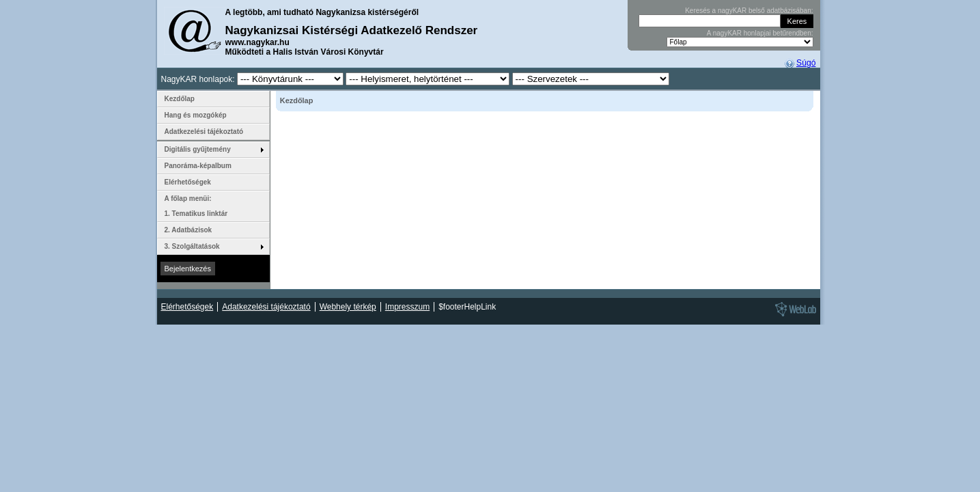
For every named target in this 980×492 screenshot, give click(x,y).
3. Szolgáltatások (192, 246)
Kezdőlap (180, 99)
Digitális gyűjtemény (198, 149)
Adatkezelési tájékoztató (204, 132)
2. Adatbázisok (188, 230)
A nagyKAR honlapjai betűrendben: (760, 33)
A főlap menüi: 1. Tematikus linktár (196, 206)
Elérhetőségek (188, 182)
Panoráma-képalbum (198, 166)
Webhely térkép (348, 307)
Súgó (806, 63)
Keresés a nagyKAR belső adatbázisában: (749, 11)
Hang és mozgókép (196, 115)
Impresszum (407, 307)
